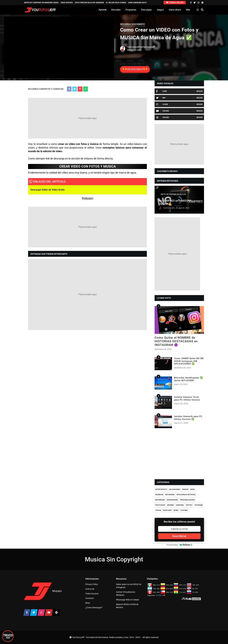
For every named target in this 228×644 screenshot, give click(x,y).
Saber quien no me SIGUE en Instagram (129, 586)
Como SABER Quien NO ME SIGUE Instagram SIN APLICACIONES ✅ (189, 361)
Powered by (179, 545)
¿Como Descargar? (94, 608)
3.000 (161, 91)
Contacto (90, 598)
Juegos (160, 10)
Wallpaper (88, 198)
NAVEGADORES (172, 500)
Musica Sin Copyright (114, 559)
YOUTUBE (184, 510)
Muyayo (57, 591)
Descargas (146, 10)
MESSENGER (160, 500)
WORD (176, 510)
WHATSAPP (167, 510)
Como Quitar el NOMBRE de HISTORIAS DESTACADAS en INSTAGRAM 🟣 (176, 341)
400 (161, 98)
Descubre (116, 10)
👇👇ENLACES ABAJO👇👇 (135, 69)
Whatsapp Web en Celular (128, 600)
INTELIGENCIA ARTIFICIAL (186, 495)
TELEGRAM (199, 505)
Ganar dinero (175, 10)
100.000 (162, 111)
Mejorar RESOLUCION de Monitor (127, 606)
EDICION (185, 489)
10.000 (162, 104)
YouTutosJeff (134, 47)
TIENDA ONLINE (175, 2)
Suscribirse (179, 536)
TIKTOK (158, 510)
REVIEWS (171, 505)
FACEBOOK (159, 495)
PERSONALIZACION (187, 500)
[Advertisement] (87, 118)
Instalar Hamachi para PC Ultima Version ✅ (188, 418)
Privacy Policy (92, 584)
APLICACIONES (175, 489)
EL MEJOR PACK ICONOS (116, 3)
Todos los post (92, 594)
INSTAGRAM (170, 495)
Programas (131, 10)
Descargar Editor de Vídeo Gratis (48, 190)
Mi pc (88, 603)
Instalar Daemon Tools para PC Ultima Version (187, 398)
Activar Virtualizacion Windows (126, 593)
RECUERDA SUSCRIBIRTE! (133, 24)
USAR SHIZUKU (67, 3)
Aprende (103, 10)
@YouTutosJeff (148, 47)
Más (188, 10)
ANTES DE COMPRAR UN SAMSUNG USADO (41, 3)
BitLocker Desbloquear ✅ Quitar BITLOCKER (188, 379)
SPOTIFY (189, 505)
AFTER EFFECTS (161, 489)
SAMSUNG (180, 505)
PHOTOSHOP (160, 505)
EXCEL (193, 489)
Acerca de (90, 589)
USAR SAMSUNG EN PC (137, 3)
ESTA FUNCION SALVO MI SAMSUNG (89, 3)
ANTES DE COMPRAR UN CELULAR (173, 194)
